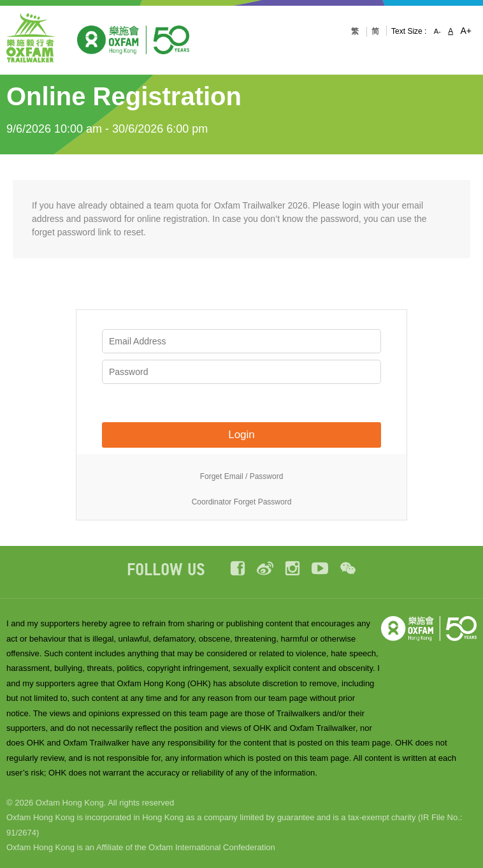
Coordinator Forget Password (242, 502)
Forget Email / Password (242, 476)
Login (242, 435)
